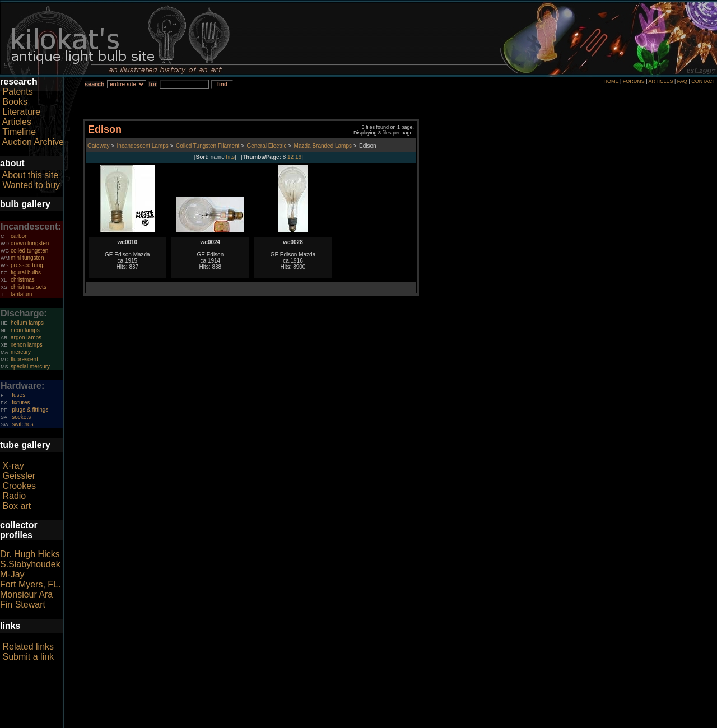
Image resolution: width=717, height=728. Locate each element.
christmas (23, 280)
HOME (611, 81)
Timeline (19, 132)
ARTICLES (661, 81)
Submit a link (28, 657)
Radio (14, 496)
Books (15, 102)
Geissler (19, 476)
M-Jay (12, 574)
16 (298, 157)
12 (290, 157)
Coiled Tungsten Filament (208, 146)
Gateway (98, 146)
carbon (19, 236)
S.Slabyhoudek (30, 564)
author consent (410, 722)
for (153, 84)
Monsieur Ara (26, 594)
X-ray (13, 466)
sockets (21, 417)
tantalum (21, 294)
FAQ (682, 81)
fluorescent (24, 359)
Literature (21, 112)
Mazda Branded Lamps (323, 146)
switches (22, 424)
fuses (18, 395)
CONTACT (703, 81)
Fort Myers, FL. (30, 584)
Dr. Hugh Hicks (30, 554)
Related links (28, 647)
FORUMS (634, 81)
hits (231, 157)
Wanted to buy (31, 185)
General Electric (266, 146)
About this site (31, 175)
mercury (21, 352)
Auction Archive (33, 142)
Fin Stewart (23, 605)
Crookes (19, 486)
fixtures (21, 402)
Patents (17, 92)
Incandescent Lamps (143, 146)
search (94, 84)
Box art (17, 506)
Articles (17, 122)
